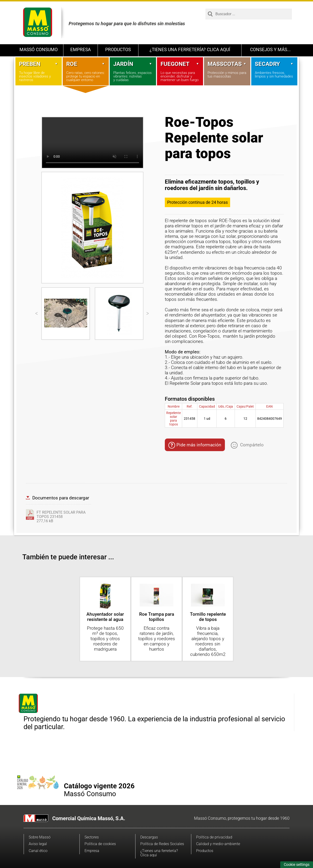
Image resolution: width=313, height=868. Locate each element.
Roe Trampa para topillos (157, 617)
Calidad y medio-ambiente (218, 844)
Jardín (133, 64)
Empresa (81, 50)
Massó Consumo (39, 50)
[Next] (148, 313)
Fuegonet (180, 64)
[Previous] (37, 313)
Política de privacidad (214, 837)
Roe (86, 64)
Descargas (149, 837)
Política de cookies (100, 844)
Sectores (92, 837)
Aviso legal (38, 844)
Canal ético (38, 851)
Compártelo (247, 445)
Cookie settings (297, 865)
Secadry (274, 64)
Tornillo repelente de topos (208, 617)
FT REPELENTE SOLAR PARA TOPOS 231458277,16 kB (61, 517)
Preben (39, 64)
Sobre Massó (40, 837)
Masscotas (227, 64)
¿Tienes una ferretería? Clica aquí (190, 50)
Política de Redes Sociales (162, 844)
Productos (118, 50)
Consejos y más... (270, 50)
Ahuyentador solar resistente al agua (105, 617)
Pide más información (195, 445)
